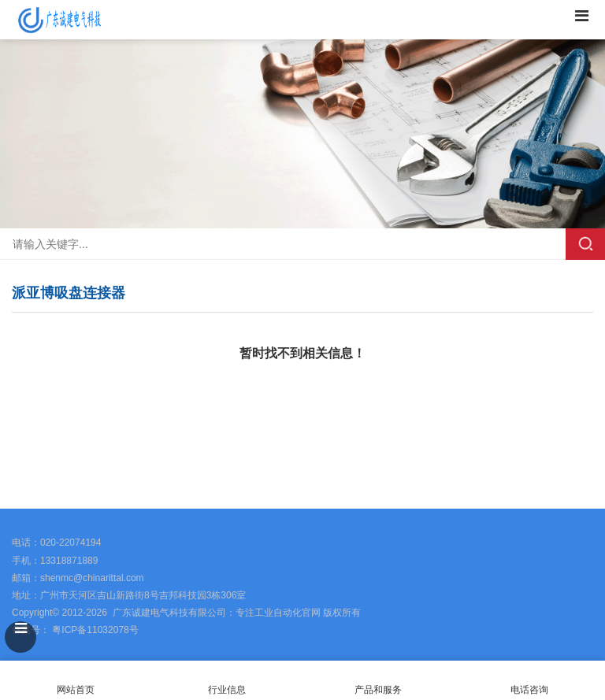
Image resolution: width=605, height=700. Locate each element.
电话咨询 (529, 681)
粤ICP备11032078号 (94, 630)
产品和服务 (378, 690)
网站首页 (76, 681)
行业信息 (227, 690)
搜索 (585, 244)
